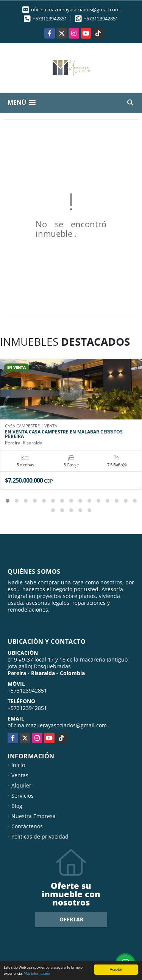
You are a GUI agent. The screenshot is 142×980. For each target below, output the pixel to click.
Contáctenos (27, 826)
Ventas (20, 775)
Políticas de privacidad (40, 836)
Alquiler (21, 785)
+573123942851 (50, 19)
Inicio (18, 765)
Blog (17, 806)
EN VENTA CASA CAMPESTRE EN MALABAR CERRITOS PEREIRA (64, 434)
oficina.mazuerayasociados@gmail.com (57, 725)
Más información (37, 974)
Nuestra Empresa (34, 816)
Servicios (23, 796)
